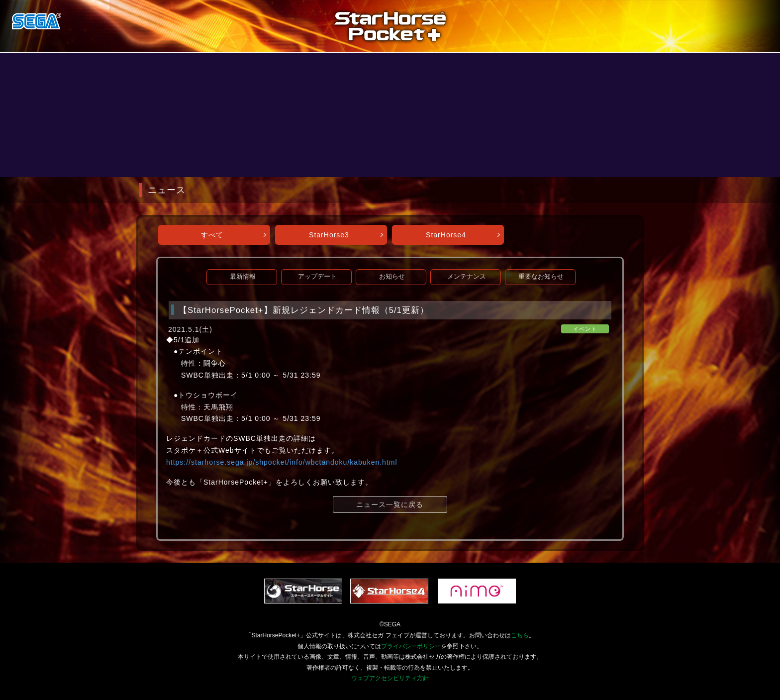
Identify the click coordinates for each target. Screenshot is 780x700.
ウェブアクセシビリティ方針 (390, 678)
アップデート (317, 277)
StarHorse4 (446, 235)
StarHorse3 (329, 235)
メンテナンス (467, 277)
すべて (212, 235)
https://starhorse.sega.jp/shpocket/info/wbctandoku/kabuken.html (282, 462)
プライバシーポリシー (411, 646)
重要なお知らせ (541, 277)
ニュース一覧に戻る (390, 504)
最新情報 (243, 277)
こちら (520, 635)
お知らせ (392, 277)
